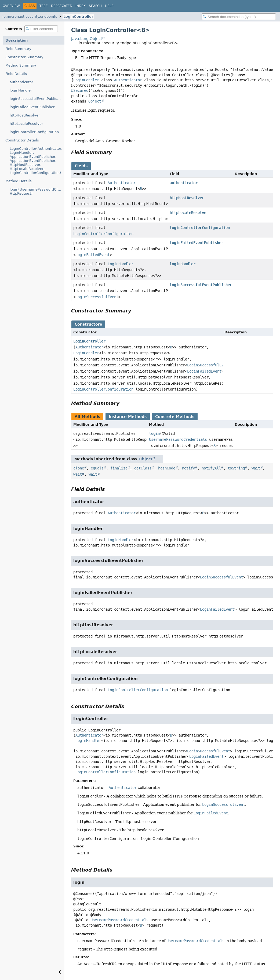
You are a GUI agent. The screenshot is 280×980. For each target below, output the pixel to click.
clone (79, 468)
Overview (11, 6)
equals (97, 468)
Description (17, 40)
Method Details (19, 181)
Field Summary (18, 49)
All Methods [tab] (87, 417)
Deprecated (62, 6)
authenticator (21, 82)
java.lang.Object (87, 39)
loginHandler (21, 90)
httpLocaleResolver (26, 124)
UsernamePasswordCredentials (178, 439)
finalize (119, 468)
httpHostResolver (25, 115)
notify (188, 468)
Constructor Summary (24, 57)
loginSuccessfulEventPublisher (36, 99)
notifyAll (211, 468)
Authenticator (128, 80)
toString (236, 468)
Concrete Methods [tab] (175, 417)
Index (81, 6)
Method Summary (21, 65)
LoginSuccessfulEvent (97, 297)
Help (109, 6)
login (154, 433)
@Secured (80, 90)
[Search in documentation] (239, 17)
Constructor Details (22, 140)
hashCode (167, 468)
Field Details (16, 74)
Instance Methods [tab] (128, 417)
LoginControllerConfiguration (103, 234)
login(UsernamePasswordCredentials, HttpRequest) (37, 191)
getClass (143, 468)
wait (256, 468)
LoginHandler (86, 80)
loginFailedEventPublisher (32, 107)
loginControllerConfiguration (34, 132)
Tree (44, 6)
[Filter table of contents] (41, 29)
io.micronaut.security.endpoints (30, 17)
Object (95, 101)
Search (95, 6)
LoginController (78, 17)
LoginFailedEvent (93, 255)
